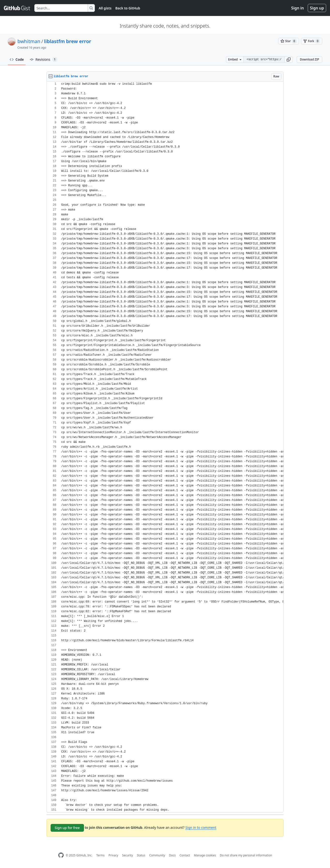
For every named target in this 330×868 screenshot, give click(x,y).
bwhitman (29, 41)
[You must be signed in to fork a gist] (312, 41)
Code (17, 59)
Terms (101, 855)
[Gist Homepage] (17, 8)
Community (157, 855)
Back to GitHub (128, 8)
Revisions (44, 60)
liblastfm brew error (68, 41)
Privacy (113, 855)
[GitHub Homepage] (61, 855)
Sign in (298, 8)
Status (141, 855)
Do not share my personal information (246, 855)
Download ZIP (309, 59)
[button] (289, 60)
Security (128, 855)
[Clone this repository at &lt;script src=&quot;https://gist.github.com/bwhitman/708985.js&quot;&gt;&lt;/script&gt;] (264, 60)
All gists (105, 8)
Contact (185, 855)
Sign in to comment (201, 827)
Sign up (317, 8)
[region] (165, 447)
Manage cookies (205, 855)
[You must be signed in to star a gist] (289, 41)
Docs (172, 855)
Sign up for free (67, 828)
